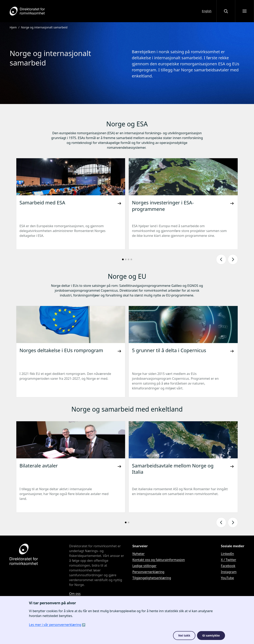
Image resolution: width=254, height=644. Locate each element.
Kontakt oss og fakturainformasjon (159, 560)
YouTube (228, 578)
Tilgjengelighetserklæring (152, 578)
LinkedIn (228, 554)
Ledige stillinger (144, 566)
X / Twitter (229, 560)
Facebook (228, 566)
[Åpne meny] (245, 11)
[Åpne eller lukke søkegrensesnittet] (226, 11)
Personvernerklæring (148, 572)
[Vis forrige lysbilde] (221, 259)
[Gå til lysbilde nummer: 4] (131, 259)
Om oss (75, 594)
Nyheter (138, 554)
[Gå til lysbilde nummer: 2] (126, 259)
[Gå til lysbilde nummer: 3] (129, 259)
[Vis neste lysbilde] (233, 259)
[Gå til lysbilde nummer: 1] (123, 259)
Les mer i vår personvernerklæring (55, 625)
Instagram (229, 572)
